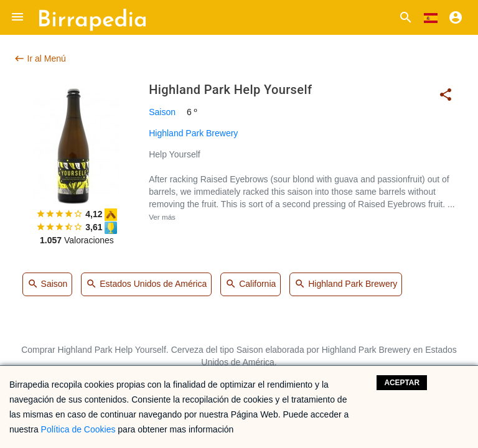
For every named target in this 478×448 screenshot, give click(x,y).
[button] (17, 17)
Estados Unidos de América (146, 285)
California (251, 285)
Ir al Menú (40, 58)
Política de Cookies (78, 429)
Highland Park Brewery (193, 133)
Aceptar (402, 383)
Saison (162, 112)
